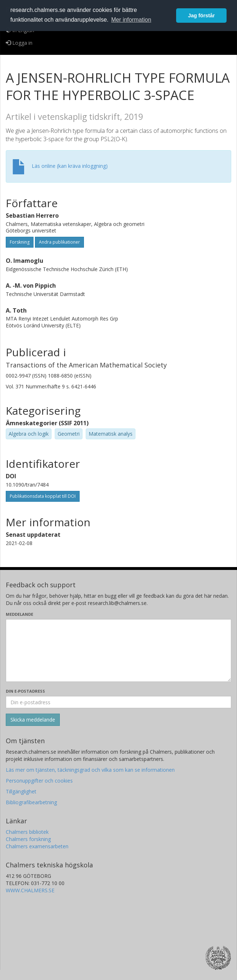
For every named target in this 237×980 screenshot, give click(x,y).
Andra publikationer (59, 242)
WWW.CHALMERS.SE (30, 890)
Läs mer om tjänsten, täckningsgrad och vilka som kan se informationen (90, 770)
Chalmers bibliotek (27, 832)
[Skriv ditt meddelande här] (118, 650)
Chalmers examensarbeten (37, 846)
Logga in (19, 43)
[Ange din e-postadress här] (118, 702)
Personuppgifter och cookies (39, 781)
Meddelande (19, 614)
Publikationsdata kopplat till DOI (43, 496)
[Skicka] (33, 720)
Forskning (20, 242)
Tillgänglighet (21, 791)
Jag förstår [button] (201, 16)
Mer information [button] (131, 20)
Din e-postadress (25, 691)
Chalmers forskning (28, 839)
